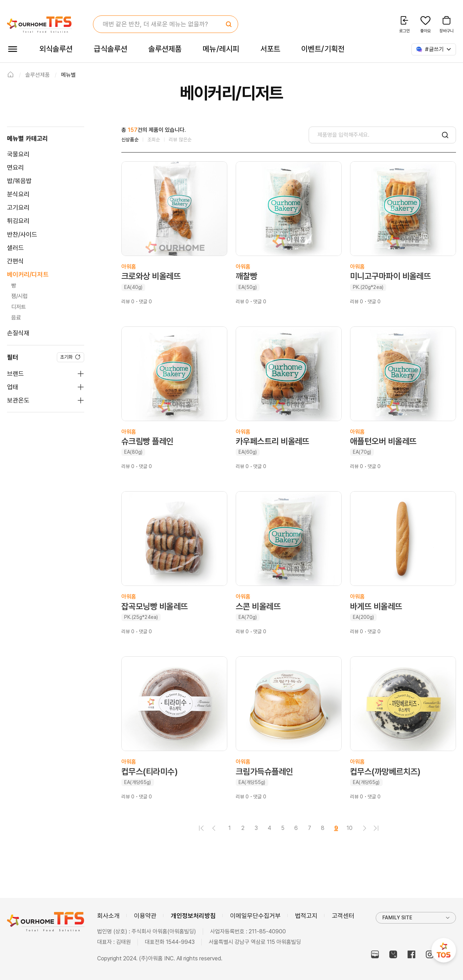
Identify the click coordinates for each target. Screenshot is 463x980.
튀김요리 (18, 221)
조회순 (154, 140)
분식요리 (18, 194)
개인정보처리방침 (193, 916)
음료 (16, 317)
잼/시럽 (20, 296)
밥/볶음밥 (19, 181)
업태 (13, 387)
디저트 (19, 307)
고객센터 (343, 916)
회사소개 (108, 916)
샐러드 (15, 248)
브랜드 (15, 374)
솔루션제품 (165, 49)
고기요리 (18, 207)
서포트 (270, 49)
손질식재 (18, 333)
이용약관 (145, 916)
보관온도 (18, 400)
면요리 (15, 167)
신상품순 (130, 140)
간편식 (15, 261)
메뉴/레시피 (221, 49)
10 (350, 828)
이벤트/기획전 (323, 49)
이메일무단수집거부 (255, 916)
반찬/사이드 (22, 234)
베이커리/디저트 (28, 274)
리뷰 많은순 (180, 140)
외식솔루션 (56, 49)
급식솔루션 (110, 49)
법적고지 (306, 916)
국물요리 (18, 154)
